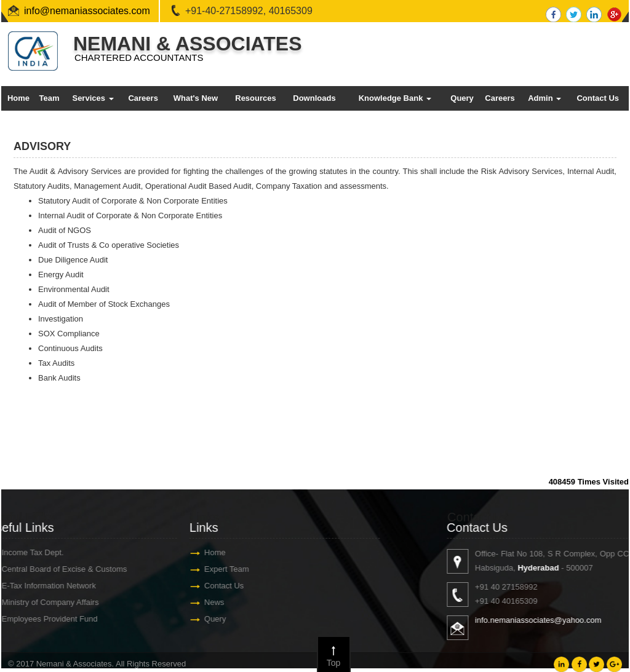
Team (49, 98)
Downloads (314, 98)
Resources (255, 98)
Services (93, 98)
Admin (544, 98)
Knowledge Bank (395, 98)
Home (18, 98)
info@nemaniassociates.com (87, 11)
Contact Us (598, 98)
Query (462, 98)
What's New (196, 98)
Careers (143, 98)
